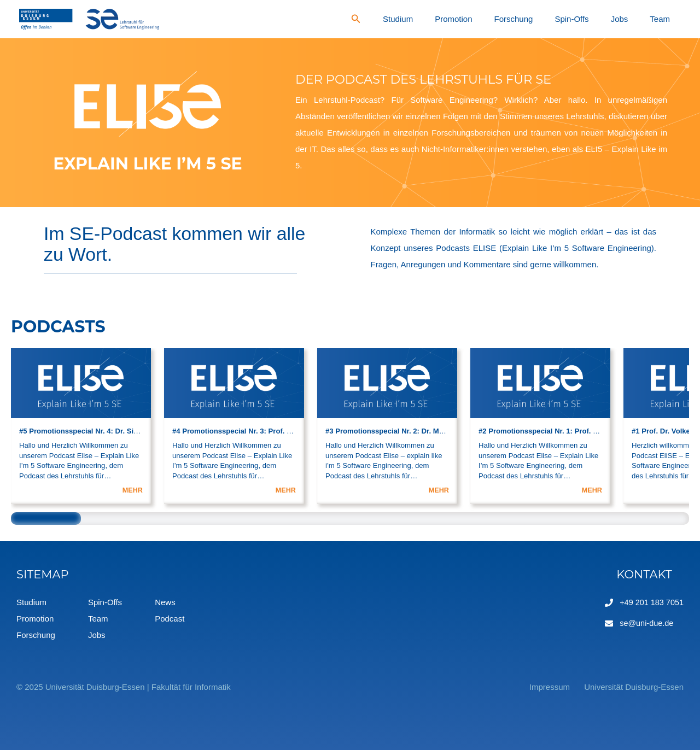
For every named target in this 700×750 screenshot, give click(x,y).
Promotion (520, 19)
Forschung (565, 19)
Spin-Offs (609, 19)
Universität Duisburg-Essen (634, 687)
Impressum (539, 687)
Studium (479, 19)
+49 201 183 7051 (651, 602)
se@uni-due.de (645, 623)
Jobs (641, 19)
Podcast (170, 619)
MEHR (132, 490)
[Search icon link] (444, 20)
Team (667, 19)
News (165, 602)
